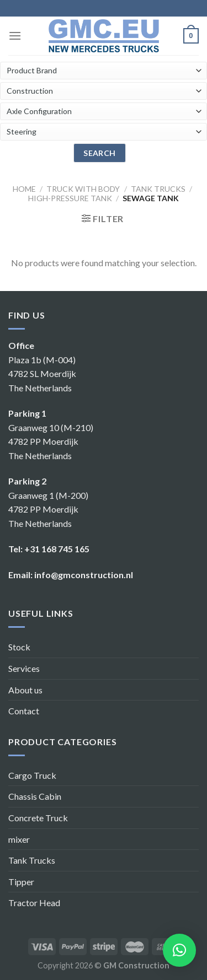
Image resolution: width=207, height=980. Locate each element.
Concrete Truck (38, 818)
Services (24, 668)
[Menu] (15, 36)
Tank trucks (158, 189)
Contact (24, 711)
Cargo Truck (32, 775)
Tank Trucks (32, 860)
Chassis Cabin (35, 796)
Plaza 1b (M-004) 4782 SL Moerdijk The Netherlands (42, 374)
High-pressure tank (70, 198)
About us (25, 690)
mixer (19, 839)
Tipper (21, 882)
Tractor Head (34, 903)
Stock (19, 647)
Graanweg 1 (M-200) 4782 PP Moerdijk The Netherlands (48, 509)
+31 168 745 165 (57, 549)
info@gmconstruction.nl (84, 575)
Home (24, 189)
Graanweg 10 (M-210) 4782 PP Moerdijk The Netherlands (51, 441)
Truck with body (83, 189)
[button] (179, 950)
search (100, 153)
